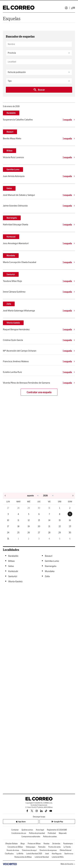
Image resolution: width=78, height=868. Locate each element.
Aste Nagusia (57, 854)
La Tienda (67, 847)
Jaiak (47, 854)
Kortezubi (11, 237)
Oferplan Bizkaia (11, 844)
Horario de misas (13, 850)
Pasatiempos (68, 844)
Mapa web (63, 833)
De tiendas (56, 844)
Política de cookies (50, 837)
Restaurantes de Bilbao (23, 857)
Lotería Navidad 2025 (34, 854)
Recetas (46, 844)
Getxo (9, 188)
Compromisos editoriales (31, 837)
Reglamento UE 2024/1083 (57, 830)
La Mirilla (20, 854)
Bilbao (10, 151)
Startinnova (69, 854)
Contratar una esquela (39, 392)
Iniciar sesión (66, 8)
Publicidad (52, 833)
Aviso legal (40, 830)
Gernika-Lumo (13, 169)
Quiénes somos (27, 830)
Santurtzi (11, 274)
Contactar (15, 830)
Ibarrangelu (12, 218)
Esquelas (12, 18)
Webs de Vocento (68, 864)
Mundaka (11, 256)
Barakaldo (11, 113)
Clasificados (9, 854)
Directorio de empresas (48, 850)
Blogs (23, 844)
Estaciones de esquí (29, 850)
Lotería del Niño (58, 857)
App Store (21, 822)
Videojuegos (31, 847)
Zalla (9, 304)
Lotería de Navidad (42, 857)
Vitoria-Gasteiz (13, 323)
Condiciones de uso (19, 833)
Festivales (42, 847)
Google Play (57, 822)
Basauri (10, 132)
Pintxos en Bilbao (34, 844)
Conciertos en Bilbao (15, 847)
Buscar (39, 90)
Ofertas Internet (66, 850)
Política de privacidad (37, 833)
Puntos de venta (54, 847)
